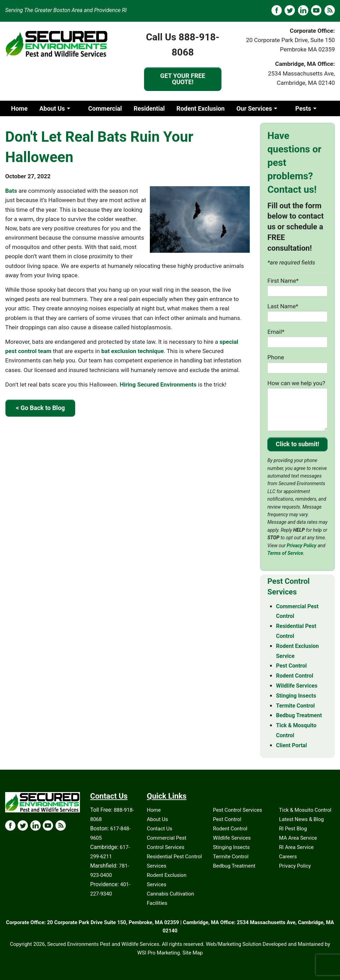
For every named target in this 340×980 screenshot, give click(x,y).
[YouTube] (316, 10)
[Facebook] (277, 10)
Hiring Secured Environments (158, 384)
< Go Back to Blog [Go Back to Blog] (40, 408)
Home (19, 108)
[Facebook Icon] (10, 826)
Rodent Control (230, 829)
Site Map (193, 953)
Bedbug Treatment (234, 866)
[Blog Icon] (61, 826)
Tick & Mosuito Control (305, 810)
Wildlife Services (232, 838)
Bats (11, 191)
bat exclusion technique (132, 351)
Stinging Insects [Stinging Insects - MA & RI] (296, 696)
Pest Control (227, 819)
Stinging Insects (231, 847)
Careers (288, 857)
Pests (303, 108)
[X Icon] (23, 826)
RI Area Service (296, 847)
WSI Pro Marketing (158, 953)
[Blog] (330, 10)
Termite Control (231, 857)
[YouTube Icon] (48, 826)
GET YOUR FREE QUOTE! (183, 79)
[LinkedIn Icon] (35, 826)
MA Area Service (298, 838)
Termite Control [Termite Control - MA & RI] (295, 706)
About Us (52, 108)
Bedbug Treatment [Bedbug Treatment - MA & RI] (299, 715)
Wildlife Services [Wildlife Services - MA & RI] (297, 686)
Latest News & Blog (301, 819)
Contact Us (159, 829)
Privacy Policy (301, 546)
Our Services (254, 108)
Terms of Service (285, 553)
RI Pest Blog (293, 829)
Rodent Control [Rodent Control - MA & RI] (295, 676)
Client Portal (291, 745)
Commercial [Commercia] (105, 108)
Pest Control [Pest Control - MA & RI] (291, 666)
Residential (149, 108)
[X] (290, 10)
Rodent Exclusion (200, 108)
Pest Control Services (238, 810)
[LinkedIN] (303, 10)
